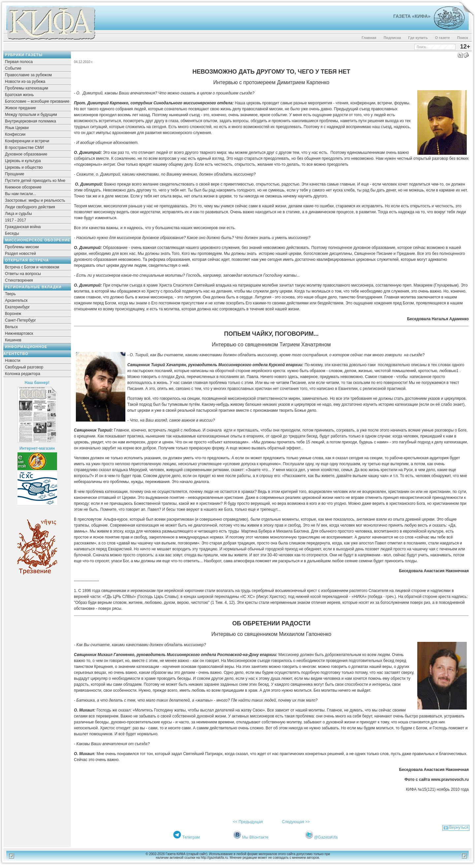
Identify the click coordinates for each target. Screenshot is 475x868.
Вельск (11, 327)
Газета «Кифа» (412, 16)
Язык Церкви (17, 128)
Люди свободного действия (30, 207)
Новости (13, 361)
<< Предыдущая (248, 822)
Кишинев (13, 340)
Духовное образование (26, 154)
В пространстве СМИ (24, 148)
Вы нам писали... (20, 194)
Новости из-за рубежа (25, 82)
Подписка (392, 38)
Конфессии (15, 134)
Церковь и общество (24, 167)
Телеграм (191, 837)
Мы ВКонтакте (255, 837)
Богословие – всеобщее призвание (37, 101)
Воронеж (13, 314)
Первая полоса (19, 62)
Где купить (418, 38)
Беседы (12, 233)
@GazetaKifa (326, 837)
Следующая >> (296, 822)
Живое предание (20, 108)
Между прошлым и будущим (31, 115)
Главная (369, 38)
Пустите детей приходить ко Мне (35, 181)
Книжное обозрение (23, 187)
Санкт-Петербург (20, 320)
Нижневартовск (19, 333)
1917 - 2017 (16, 220)
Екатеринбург (17, 307)
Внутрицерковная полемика (31, 121)
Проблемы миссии (22, 247)
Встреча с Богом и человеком (32, 267)
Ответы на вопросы (23, 274)
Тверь (10, 294)
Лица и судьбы (18, 214)
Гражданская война (23, 227)
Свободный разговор (24, 367)
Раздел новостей (20, 254)
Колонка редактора (23, 374)
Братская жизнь (19, 95)
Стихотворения (19, 280)
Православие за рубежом (28, 75)
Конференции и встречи (27, 141)
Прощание (15, 174)
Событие (13, 68)
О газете (443, 38)
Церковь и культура (23, 161)
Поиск (463, 38)
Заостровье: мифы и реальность (35, 200)
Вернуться (459, 827)
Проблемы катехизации (27, 88)
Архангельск (16, 300)
